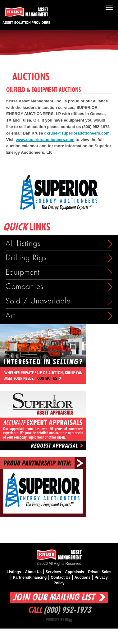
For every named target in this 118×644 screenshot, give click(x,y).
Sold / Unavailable (38, 301)
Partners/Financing (30, 577)
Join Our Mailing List (54, 597)
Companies (25, 287)
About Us (33, 572)
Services (53, 572)
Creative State (69, 620)
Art (10, 316)
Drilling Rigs (26, 258)
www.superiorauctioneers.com (45, 140)
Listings (14, 572)
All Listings (23, 244)
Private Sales (100, 572)
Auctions (82, 577)
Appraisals (74, 572)
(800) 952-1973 (67, 610)
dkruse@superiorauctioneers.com (77, 133)
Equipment (23, 272)
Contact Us (60, 577)
